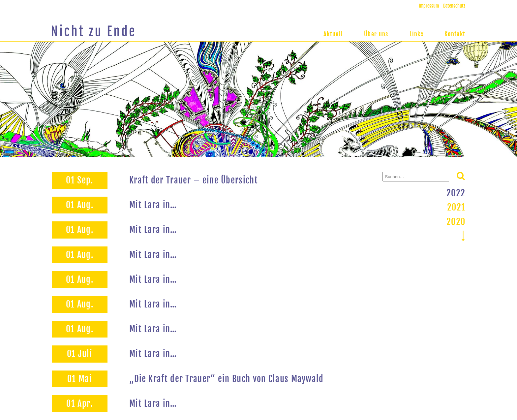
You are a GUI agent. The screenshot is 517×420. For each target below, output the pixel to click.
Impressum (429, 6)
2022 (456, 193)
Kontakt (455, 34)
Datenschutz (454, 6)
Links (417, 34)
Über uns (376, 34)
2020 (456, 222)
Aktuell (333, 34)
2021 (456, 207)
